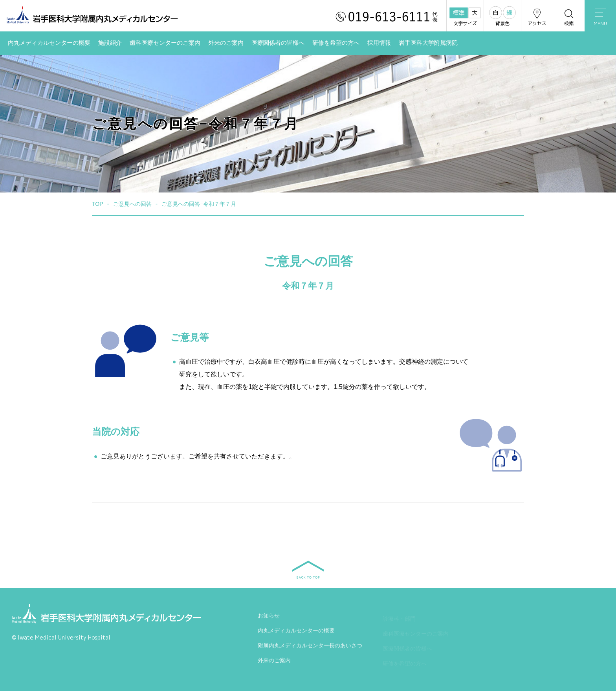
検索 (569, 17)
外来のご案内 (226, 43)
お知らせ (269, 618)
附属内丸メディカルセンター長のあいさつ (310, 647)
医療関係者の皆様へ (278, 43)
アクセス (537, 17)
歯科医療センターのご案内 (165, 43)
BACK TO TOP (308, 570)
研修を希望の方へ (336, 43)
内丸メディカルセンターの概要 (49, 43)
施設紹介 (110, 43)
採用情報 (379, 43)
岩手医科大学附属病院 (428, 43)
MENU (600, 18)
